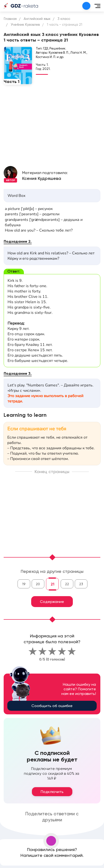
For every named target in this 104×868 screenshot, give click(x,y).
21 (52, 584)
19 (24, 584)
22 (67, 584)
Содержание (52, 602)
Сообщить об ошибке (52, 706)
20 (38, 584)
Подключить (52, 792)
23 (81, 584)
